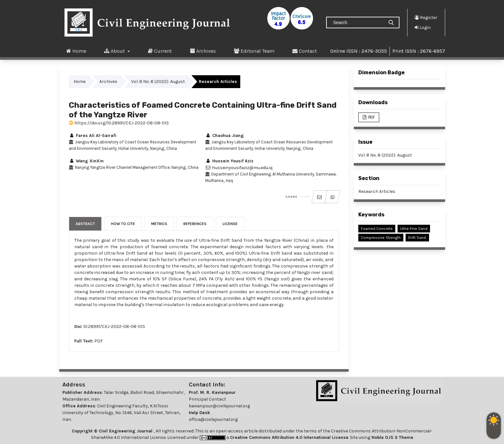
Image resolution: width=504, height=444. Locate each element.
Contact (305, 51)
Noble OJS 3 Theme (392, 437)
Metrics (159, 224)
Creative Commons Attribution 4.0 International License (289, 437)
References (195, 224)
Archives (203, 51)
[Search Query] (358, 23)
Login (423, 27)
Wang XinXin (86, 161)
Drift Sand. (417, 238)
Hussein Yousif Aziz (229, 161)
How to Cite (123, 224)
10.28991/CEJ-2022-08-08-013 (114, 326)
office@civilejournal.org (213, 419)
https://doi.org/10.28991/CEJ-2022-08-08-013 (119, 123)
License (230, 224)
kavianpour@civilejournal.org (219, 406)
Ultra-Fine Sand (414, 229)
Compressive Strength (381, 238)
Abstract (85, 224)
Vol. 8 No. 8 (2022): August (158, 82)
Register (426, 17)
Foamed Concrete (377, 229)
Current (160, 51)
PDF (99, 341)
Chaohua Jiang (225, 136)
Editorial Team (254, 51)
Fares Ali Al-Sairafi (93, 136)
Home (76, 51)
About (115, 51)
